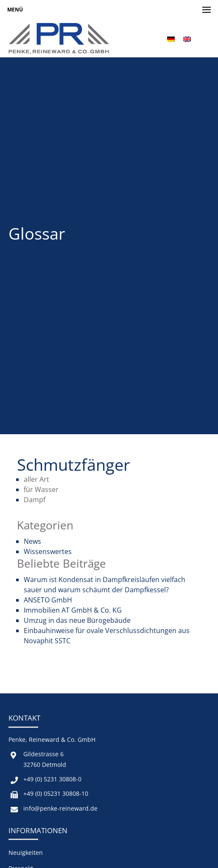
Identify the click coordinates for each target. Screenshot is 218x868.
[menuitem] (171, 38)
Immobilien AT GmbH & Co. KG (73, 610)
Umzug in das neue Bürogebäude (77, 620)
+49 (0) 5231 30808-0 (52, 779)
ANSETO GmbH (48, 600)
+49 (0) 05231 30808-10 (56, 793)
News (32, 541)
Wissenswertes (48, 551)
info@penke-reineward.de (60, 808)
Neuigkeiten (26, 852)
